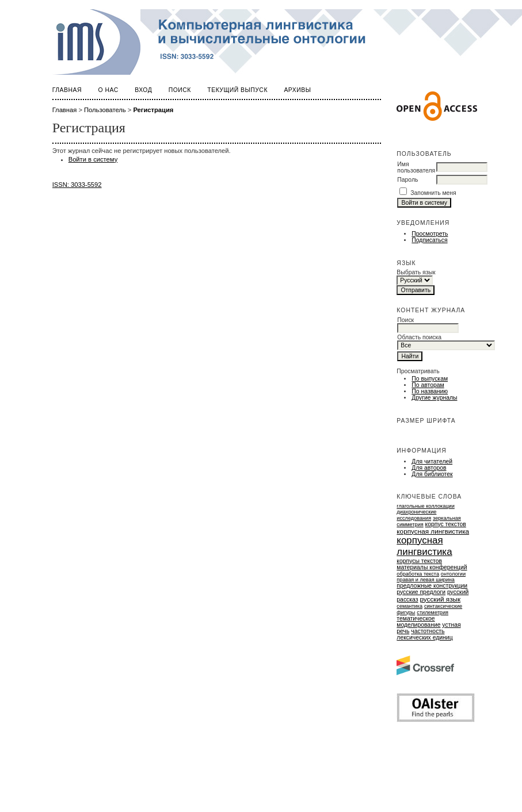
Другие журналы (434, 398)
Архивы (297, 90)
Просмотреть (430, 234)
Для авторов (429, 468)
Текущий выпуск (237, 90)
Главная (67, 90)
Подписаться (429, 240)
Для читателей (432, 461)
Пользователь (105, 110)
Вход (143, 90)
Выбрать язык (416, 272)
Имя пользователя (416, 167)
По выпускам (430, 379)
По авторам (428, 385)
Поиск (180, 90)
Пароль (407, 180)
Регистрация (153, 110)
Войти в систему (93, 159)
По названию (430, 391)
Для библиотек (432, 474)
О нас (108, 90)
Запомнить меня (433, 193)
